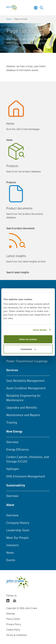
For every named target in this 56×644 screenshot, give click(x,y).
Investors (12, 545)
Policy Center (13, 619)
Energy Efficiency (18, 450)
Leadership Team (18, 531)
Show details (40, 330)
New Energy (14, 432)
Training (12, 423)
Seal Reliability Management (25, 381)
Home (9, 19)
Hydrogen (13, 469)
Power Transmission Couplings (27, 361)
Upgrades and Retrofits (22, 408)
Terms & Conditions (17, 635)
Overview (12, 442)
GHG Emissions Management (26, 477)
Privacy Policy (14, 625)
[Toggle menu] (48, 8)
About (10, 505)
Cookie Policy (13, 630)
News (10, 553)
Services (12, 370)
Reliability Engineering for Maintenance (23, 398)
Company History (18, 523)
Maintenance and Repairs (23, 415)
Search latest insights (18, 273)
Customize (28, 349)
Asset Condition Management (26, 388)
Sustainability (16, 486)
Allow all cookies (28, 339)
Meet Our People (17, 538)
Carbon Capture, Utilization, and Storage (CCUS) (28, 460)
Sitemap (11, 614)
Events (11, 560)
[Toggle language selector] (36, 8)
